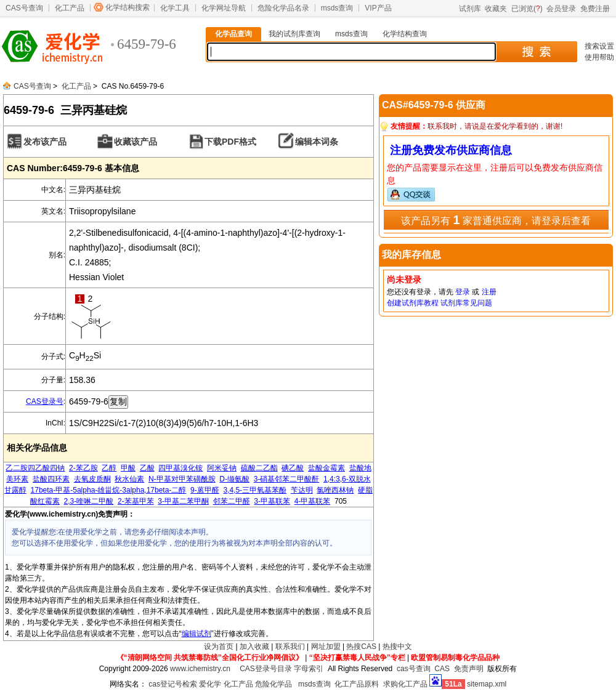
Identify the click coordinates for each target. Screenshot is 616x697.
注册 (489, 292)
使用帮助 (599, 57)
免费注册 (595, 9)
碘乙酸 (293, 468)
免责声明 (469, 669)
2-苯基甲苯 (136, 501)
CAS (442, 669)
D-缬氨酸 (234, 479)
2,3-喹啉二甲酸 (89, 501)
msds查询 (337, 8)
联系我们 (290, 647)
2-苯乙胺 (83, 468)
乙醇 (109, 468)
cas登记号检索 (173, 684)
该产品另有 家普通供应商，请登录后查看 (496, 220)
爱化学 (210, 684)
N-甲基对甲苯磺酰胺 (182, 479)
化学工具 (175, 8)
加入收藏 (254, 647)
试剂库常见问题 (466, 303)
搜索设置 (599, 46)
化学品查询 (233, 34)
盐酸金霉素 (326, 468)
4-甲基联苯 (313, 501)
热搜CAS (361, 647)
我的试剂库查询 (294, 34)
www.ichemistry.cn (200, 669)
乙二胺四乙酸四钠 (35, 468)
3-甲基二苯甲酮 (183, 501)
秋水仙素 (129, 479)
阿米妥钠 (222, 468)
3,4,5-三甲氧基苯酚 (255, 490)
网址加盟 (326, 647)
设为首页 (219, 647)
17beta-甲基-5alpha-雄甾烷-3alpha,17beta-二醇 (109, 490)
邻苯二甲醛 (232, 501)
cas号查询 (414, 669)
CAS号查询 (24, 8)
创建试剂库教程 (413, 303)
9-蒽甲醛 (205, 490)
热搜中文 (397, 647)
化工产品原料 (357, 684)
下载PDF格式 (230, 142)
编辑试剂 (197, 634)
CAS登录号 (45, 401)
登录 (463, 292)
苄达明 (302, 490)
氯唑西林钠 (335, 490)
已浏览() (527, 9)
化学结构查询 (405, 34)
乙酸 (147, 468)
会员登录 (561, 9)
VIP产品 (378, 8)
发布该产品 (45, 142)
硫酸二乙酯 (259, 468)
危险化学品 (274, 684)
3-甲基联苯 (272, 501)
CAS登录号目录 (266, 669)
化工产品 (70, 8)
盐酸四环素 (51, 479)
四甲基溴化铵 (180, 468)
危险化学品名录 (283, 8)
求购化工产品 (405, 684)
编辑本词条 (317, 142)
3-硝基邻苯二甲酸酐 (287, 479)
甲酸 (128, 468)
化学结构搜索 (128, 7)
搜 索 (536, 52)
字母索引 (309, 669)
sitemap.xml (487, 684)
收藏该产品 (136, 142)
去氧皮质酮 (92, 479)
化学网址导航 (224, 8)
